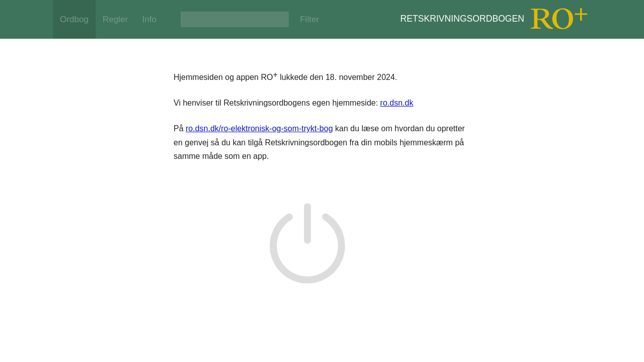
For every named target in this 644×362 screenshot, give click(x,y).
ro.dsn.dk (397, 103)
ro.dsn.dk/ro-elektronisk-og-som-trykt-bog (259, 128)
